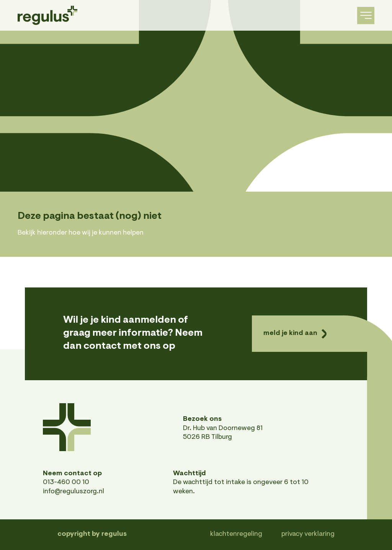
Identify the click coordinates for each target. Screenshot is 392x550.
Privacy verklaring (308, 534)
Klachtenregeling (236, 534)
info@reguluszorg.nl (73, 492)
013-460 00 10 (66, 483)
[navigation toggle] (366, 16)
